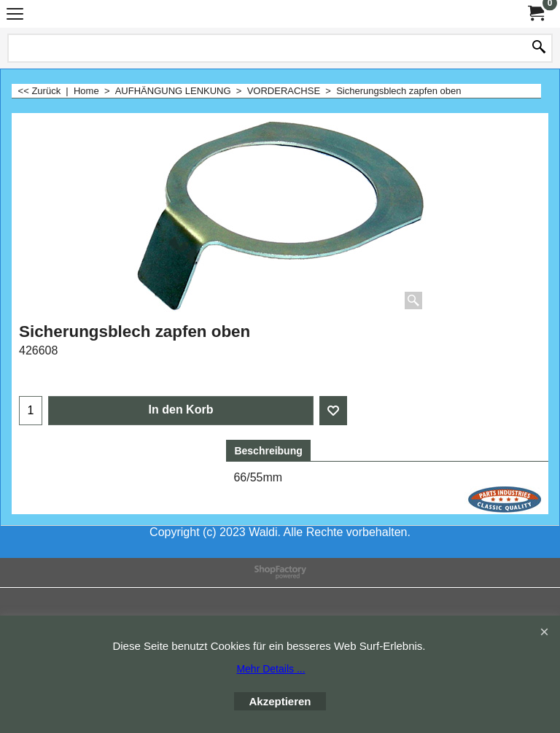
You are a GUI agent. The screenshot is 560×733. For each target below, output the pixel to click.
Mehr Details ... (271, 669)
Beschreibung (268, 451)
